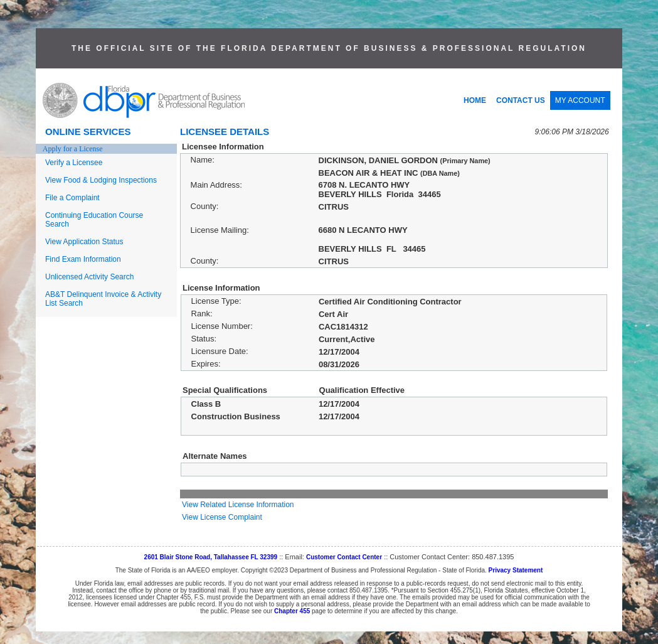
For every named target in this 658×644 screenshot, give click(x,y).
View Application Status (84, 242)
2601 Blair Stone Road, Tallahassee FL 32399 (211, 557)
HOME (475, 100)
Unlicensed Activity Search (89, 277)
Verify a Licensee (74, 163)
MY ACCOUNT (580, 100)
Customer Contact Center (344, 557)
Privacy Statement (516, 570)
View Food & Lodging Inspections (101, 180)
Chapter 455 (292, 611)
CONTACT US (521, 100)
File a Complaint (72, 198)
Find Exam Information (83, 259)
